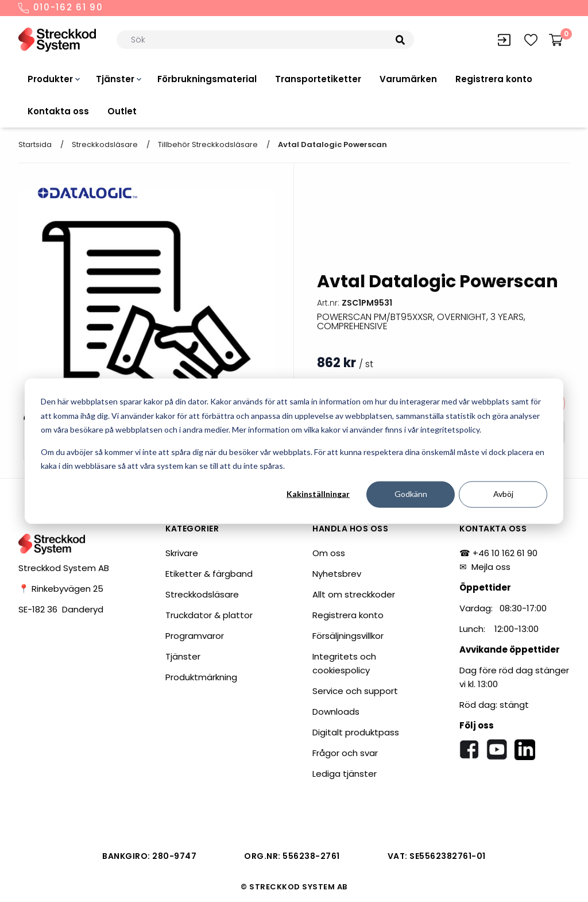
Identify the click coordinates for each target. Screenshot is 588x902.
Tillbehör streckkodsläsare (208, 144)
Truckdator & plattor (209, 615)
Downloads (336, 712)
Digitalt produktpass (356, 732)
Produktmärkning (201, 677)
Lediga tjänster (345, 774)
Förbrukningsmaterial (207, 79)
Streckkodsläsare (105, 144)
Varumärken (408, 79)
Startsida (35, 144)
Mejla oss (491, 567)
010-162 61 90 (61, 8)
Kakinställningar (318, 494)
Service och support (355, 691)
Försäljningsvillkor (348, 636)
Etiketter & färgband (209, 574)
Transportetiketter (318, 79)
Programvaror (195, 636)
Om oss (329, 553)
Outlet (122, 111)
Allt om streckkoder (354, 594)
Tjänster (115, 79)
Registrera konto (494, 79)
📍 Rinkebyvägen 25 (61, 589)
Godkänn (411, 494)
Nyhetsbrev (337, 574)
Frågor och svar (345, 753)
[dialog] (294, 451)
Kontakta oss (58, 111)
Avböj (503, 494)
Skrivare (182, 553)
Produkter (50, 79)
